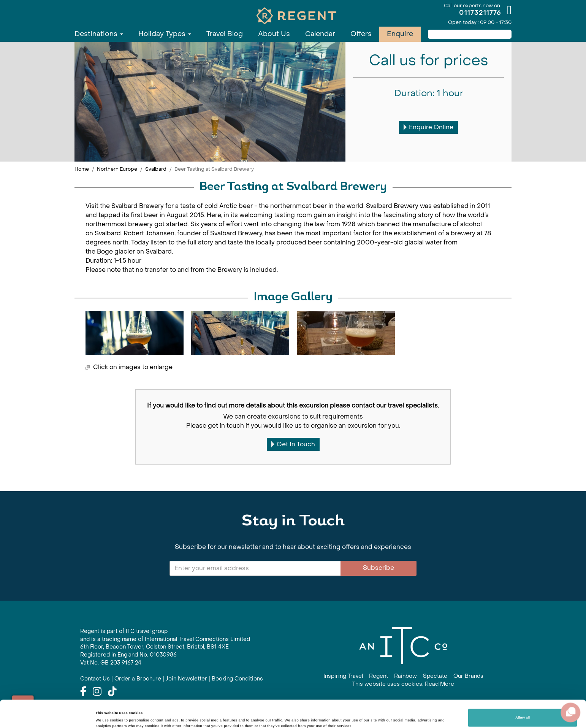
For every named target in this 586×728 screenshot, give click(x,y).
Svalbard (156, 169)
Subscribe (379, 568)
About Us (274, 34)
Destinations (99, 34)
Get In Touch (293, 444)
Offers (361, 34)
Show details (107, 712)
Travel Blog (225, 34)
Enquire (400, 34)
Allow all (523, 690)
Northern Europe (117, 169)
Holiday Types (165, 34)
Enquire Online (428, 127)
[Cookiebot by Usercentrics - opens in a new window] (49, 715)
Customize (523, 710)
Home (82, 169)
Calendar (320, 34)
